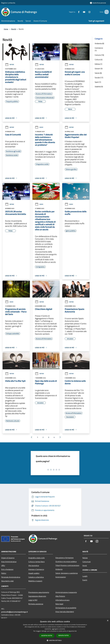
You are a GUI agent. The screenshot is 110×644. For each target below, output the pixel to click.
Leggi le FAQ (33, 600)
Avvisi (39, 127)
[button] (55, 640)
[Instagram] (87, 12)
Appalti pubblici (34, 573)
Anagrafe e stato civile (36, 558)
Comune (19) (99, 55)
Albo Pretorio (60, 596)
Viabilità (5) (99, 87)
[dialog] (55, 631)
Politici (4, 573)
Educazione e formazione (64, 558)
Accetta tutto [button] (47, 636)
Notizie (10, 65)
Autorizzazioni (61, 577)
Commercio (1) (99, 49)
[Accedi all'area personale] (98, 3)
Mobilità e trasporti (35, 581)
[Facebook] (76, 12)
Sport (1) (98, 82)
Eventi (85, 580)
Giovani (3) (99, 69)
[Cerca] (106, 12)
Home (6, 29)
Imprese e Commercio (36, 569)
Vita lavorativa (34, 565)
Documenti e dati (7, 581)
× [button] (108, 621)
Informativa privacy (63, 600)
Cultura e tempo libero (36, 562)
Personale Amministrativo (11, 577)
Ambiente (59, 569)
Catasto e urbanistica (36, 577)
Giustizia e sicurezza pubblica (66, 562)
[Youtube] (82, 12)
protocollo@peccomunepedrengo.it (15, 612)
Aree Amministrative (9, 562)
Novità (14, 29)
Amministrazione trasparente (66, 592)
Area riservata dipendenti (65, 612)
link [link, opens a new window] (75, 631)
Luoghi (85, 576)
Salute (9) (98, 73)
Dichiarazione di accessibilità (66, 608)
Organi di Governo (8, 558)
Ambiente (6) (99, 43)
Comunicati (87, 562)
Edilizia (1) (98, 64)
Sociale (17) (99, 78)
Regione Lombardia (8, 3)
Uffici (3, 565)
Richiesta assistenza (36, 604)
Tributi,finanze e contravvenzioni (67, 565)
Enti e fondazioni (7, 569)
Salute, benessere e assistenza (67, 573)
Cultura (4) (99, 60)
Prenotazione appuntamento (39, 592)
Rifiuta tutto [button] (64, 635)
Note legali (59, 604)
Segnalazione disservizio (37, 596)
